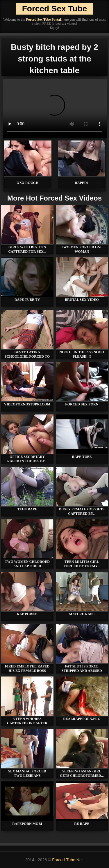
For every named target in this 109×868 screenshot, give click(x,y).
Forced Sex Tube (55, 9)
